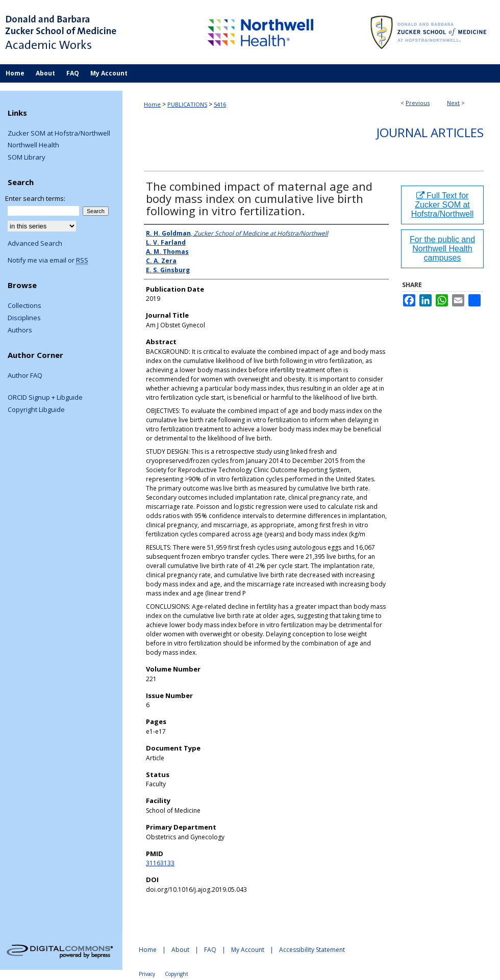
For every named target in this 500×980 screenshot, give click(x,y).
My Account (248, 950)
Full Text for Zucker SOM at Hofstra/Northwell (443, 205)
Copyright (177, 974)
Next (453, 103)
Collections (24, 306)
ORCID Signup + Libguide (45, 398)
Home (152, 104)
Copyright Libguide (36, 410)
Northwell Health (33, 145)
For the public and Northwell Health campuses (442, 249)
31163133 (160, 863)
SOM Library (27, 158)
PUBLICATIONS (187, 104)
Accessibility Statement (312, 950)
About (180, 950)
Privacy (147, 974)
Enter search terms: (35, 198)
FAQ (210, 950)
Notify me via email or (48, 261)
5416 (220, 104)
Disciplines (24, 318)
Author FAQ (25, 376)
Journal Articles (430, 132)
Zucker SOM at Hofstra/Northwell (59, 134)
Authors (20, 330)
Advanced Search (35, 243)
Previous (418, 103)
